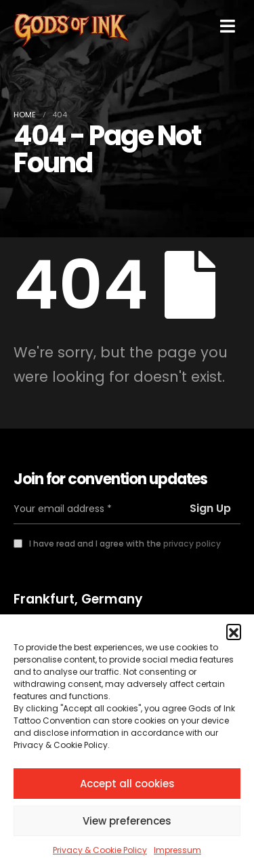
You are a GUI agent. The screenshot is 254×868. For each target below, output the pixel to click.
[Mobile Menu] (228, 26)
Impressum (177, 850)
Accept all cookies (127, 784)
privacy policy (192, 544)
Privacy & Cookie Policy (100, 850)
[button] (234, 631)
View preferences (127, 821)
